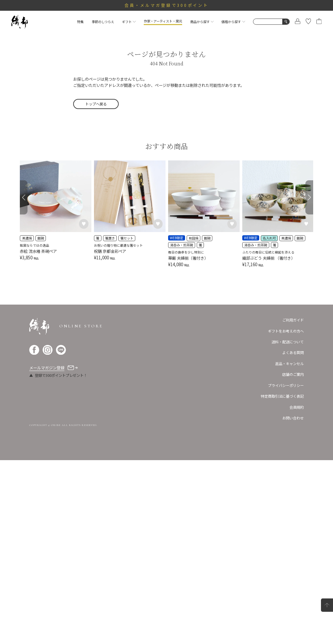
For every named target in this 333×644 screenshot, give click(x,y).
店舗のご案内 (293, 558)
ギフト (129, 22)
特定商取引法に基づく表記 (282, 580)
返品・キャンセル (289, 547)
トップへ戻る (96, 104)
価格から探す (233, 22)
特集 (80, 22)
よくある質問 (293, 537)
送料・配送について (288, 526)
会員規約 (297, 591)
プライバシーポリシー (286, 569)
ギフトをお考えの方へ (286, 515)
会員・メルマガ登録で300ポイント (167, 5)
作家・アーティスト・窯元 (163, 21)
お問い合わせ (293, 602)
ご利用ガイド (293, 504)
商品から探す (202, 22)
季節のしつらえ (103, 22)
